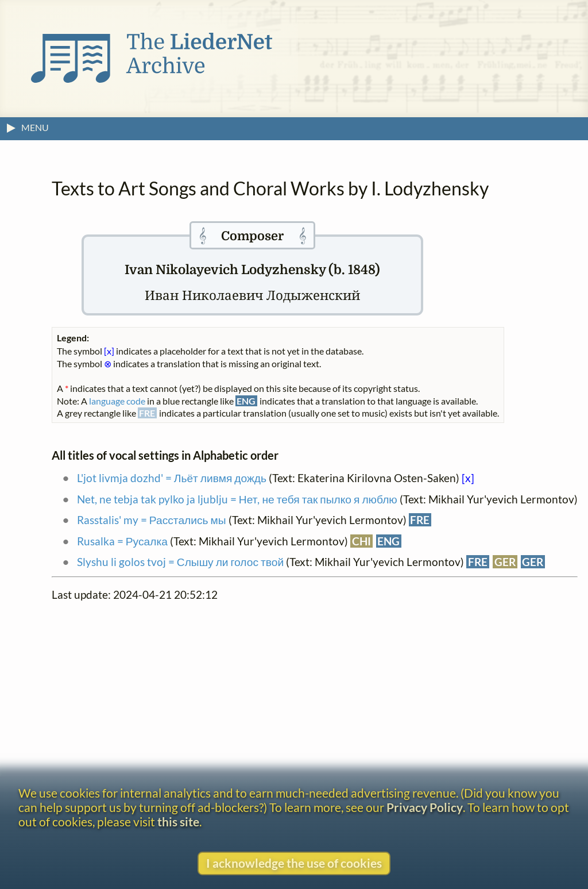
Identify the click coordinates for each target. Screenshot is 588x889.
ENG (388, 541)
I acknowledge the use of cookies (294, 863)
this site (178, 821)
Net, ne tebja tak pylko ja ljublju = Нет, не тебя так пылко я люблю (237, 499)
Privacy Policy (425, 807)
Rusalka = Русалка (122, 541)
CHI (361, 541)
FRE (420, 520)
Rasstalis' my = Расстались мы (152, 520)
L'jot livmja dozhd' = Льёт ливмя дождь (172, 478)
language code (117, 401)
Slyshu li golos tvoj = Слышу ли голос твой (180, 562)
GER (505, 562)
